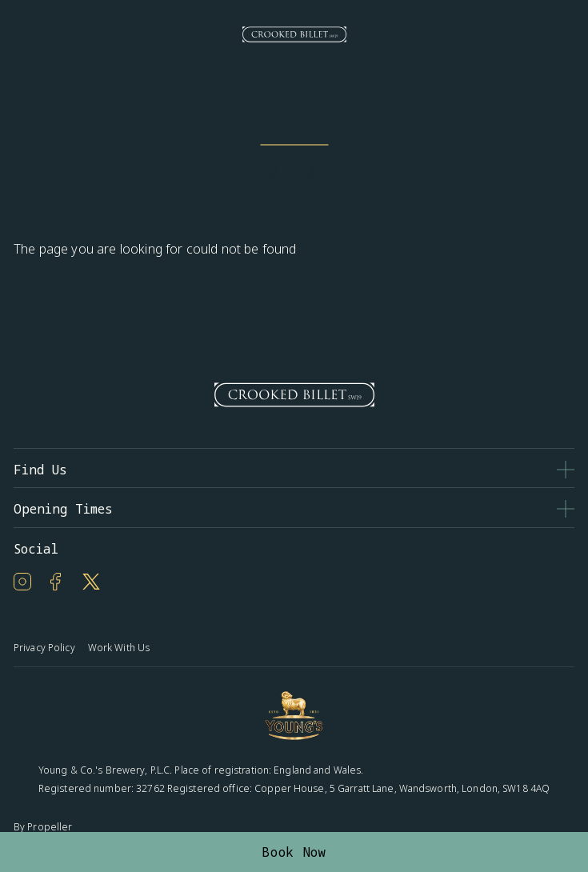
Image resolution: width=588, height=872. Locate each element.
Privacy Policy (44, 648)
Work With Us (119, 648)
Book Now (294, 852)
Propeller (50, 827)
